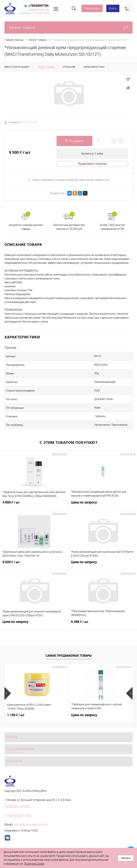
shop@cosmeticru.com (31, 824)
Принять (126, 858)
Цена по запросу (103, 505)
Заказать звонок (39, 10)
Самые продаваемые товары (69, 656)
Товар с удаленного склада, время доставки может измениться (69, 180)
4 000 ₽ (34, 505)
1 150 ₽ (16, 715)
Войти (113, 8)
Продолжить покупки (92, 164)
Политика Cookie (34, 864)
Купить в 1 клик (92, 154)
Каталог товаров (68, 28)
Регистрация (92, 8)
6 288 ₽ (103, 624)
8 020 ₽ (34, 564)
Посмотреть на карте (17, 806)
